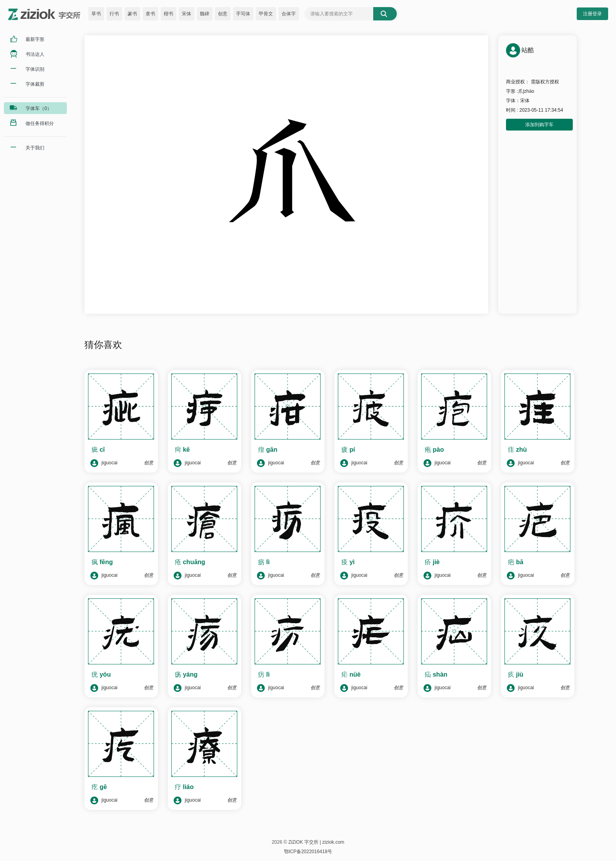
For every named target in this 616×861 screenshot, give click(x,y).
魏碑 (205, 14)
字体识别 (35, 69)
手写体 (243, 14)
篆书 (132, 14)
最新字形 (35, 39)
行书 (114, 14)
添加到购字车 (539, 125)
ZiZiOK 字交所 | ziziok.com (316, 842)
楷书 (169, 14)
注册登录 (592, 14)
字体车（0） (39, 109)
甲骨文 (266, 14)
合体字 (289, 14)
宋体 (187, 14)
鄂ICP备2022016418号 (308, 852)
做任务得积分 (40, 123)
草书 (96, 14)
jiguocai (104, 463)
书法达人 (35, 54)
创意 (223, 14)
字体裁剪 (35, 84)
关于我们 (35, 148)
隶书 (150, 14)
